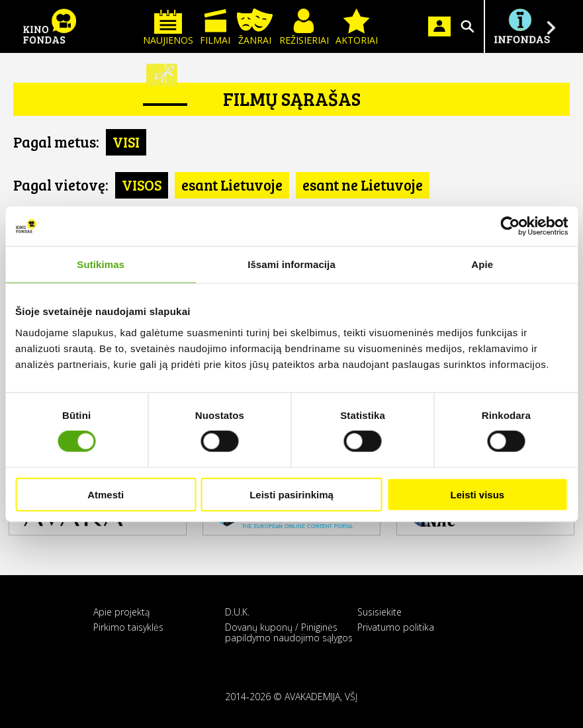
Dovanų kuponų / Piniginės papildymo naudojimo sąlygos (289, 632)
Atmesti (106, 494)
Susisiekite (380, 612)
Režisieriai (304, 27)
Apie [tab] (482, 264)
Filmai (215, 27)
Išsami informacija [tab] (291, 264)
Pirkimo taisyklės (128, 627)
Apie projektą (121, 612)
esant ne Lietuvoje (363, 185)
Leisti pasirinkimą (291, 494)
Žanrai (255, 27)
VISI (126, 142)
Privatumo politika (396, 627)
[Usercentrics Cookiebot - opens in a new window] (510, 226)
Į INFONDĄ (521, 26)
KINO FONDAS (50, 26)
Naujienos (168, 27)
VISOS (142, 185)
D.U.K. (237, 612)
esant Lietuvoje (232, 185)
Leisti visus (477, 494)
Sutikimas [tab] (101, 264)
